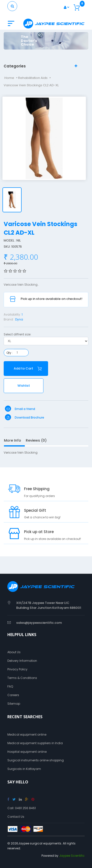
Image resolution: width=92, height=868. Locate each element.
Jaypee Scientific (72, 856)
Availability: (12, 314)
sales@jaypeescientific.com (39, 623)
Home (9, 78)
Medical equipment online (27, 734)
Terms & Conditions (22, 678)
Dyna (19, 319)
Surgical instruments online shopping (36, 760)
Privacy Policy (17, 669)
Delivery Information (22, 661)
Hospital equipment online (27, 752)
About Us (14, 652)
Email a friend (20, 409)
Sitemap (14, 704)
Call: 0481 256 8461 (22, 808)
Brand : (9, 319)
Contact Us (16, 817)
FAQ (10, 686)
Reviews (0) (36, 440)
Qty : (10, 353)
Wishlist (24, 386)
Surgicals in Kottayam (24, 769)
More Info (13, 440)
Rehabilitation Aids (33, 78)
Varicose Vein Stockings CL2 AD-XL (31, 85)
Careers (13, 695)
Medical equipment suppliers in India (35, 743)
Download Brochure (25, 417)
